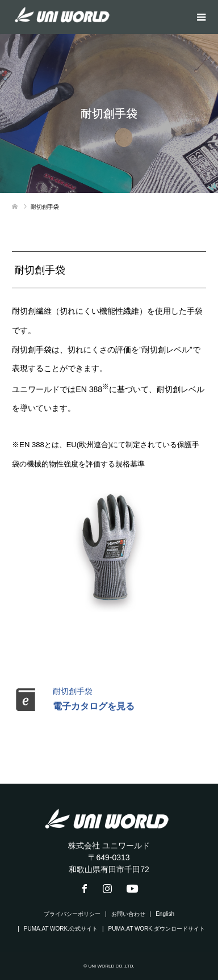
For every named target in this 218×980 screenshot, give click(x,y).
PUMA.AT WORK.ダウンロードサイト (157, 929)
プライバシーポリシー (72, 914)
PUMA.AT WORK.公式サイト (61, 929)
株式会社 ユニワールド (109, 846)
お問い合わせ (128, 914)
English (165, 914)
